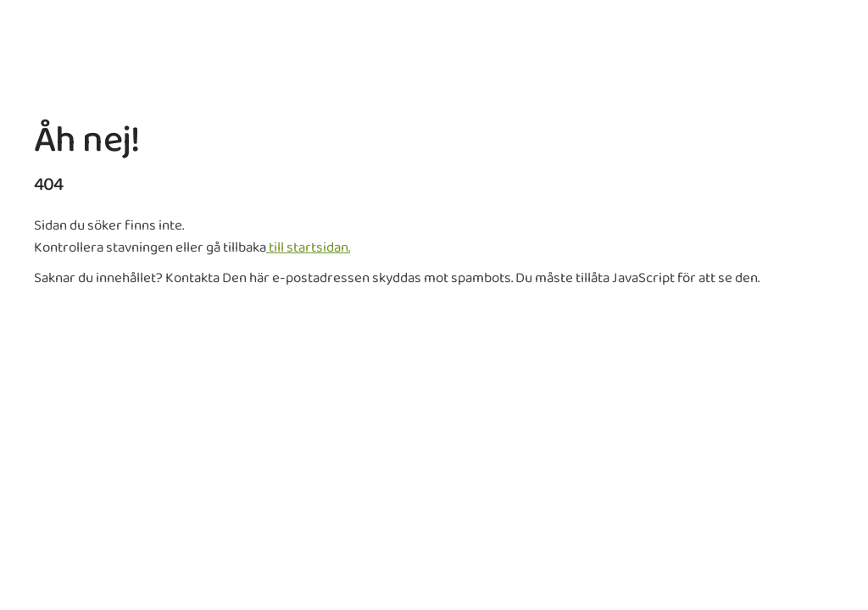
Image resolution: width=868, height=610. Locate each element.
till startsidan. (308, 248)
